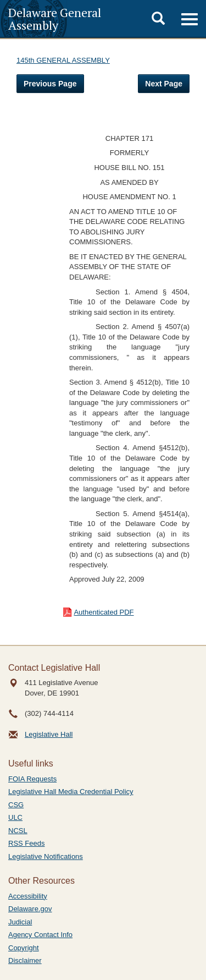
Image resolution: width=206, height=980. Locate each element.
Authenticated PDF (104, 612)
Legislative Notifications (46, 856)
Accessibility (28, 896)
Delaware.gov (30, 909)
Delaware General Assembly (55, 19)
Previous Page (50, 84)
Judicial (20, 922)
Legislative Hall (49, 734)
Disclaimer (25, 960)
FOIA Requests (32, 779)
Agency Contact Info (40, 935)
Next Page (164, 84)
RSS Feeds (26, 843)
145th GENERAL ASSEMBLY (63, 60)
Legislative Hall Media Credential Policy (71, 792)
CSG (16, 805)
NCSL (18, 831)
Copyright (24, 948)
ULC (15, 817)
